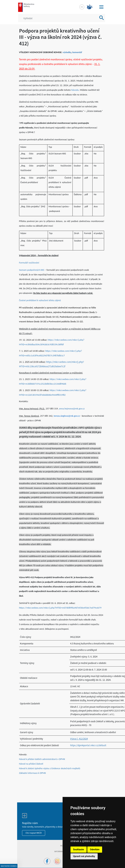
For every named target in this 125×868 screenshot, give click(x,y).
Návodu (75, 90)
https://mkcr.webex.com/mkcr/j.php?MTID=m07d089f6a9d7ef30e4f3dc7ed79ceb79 (60, 608)
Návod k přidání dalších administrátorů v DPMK (42, 759)
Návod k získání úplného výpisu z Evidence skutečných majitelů (50, 768)
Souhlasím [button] (79, 849)
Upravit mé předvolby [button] (84, 856)
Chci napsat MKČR (34, 833)
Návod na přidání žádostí (31, 764)
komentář (77, 52)
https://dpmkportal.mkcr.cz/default (88, 745)
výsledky (67, 52)
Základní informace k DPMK (33, 773)
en (82, 7)
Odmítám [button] (95, 849)
